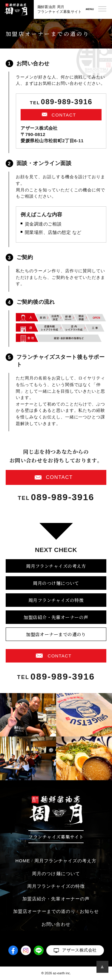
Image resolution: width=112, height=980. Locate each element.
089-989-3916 (67, 102)
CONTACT (64, 115)
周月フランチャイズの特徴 (56, 600)
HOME (23, 861)
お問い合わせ (56, 924)
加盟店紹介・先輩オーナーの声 (56, 617)
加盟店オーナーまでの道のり (56, 634)
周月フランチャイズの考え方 (56, 566)
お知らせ (89, 911)
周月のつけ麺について (56, 583)
